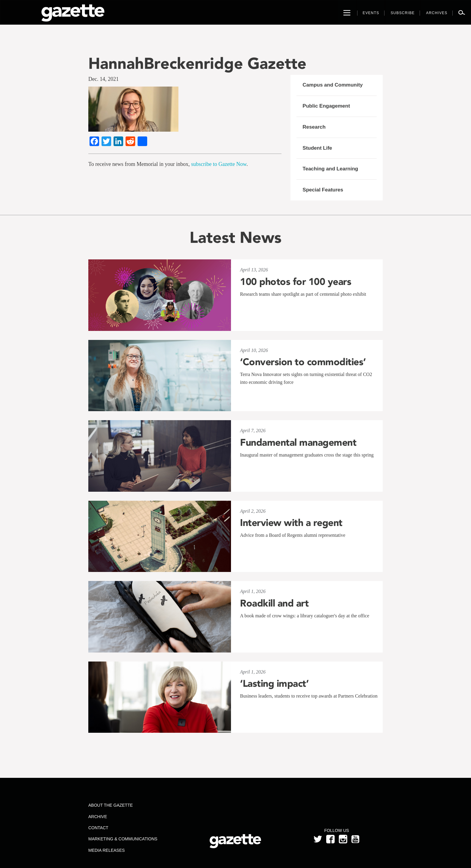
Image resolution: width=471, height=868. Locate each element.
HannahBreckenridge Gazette (197, 63)
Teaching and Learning (330, 169)
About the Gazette (111, 805)
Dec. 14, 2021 (103, 79)
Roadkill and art (274, 603)
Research (314, 127)
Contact (98, 828)
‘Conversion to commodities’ (303, 362)
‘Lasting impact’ (274, 683)
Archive (98, 817)
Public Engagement (326, 106)
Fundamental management (298, 442)
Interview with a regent (291, 523)
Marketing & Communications (123, 839)
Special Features (323, 190)
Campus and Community (333, 85)
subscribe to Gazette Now (219, 164)
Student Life (317, 148)
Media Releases (106, 850)
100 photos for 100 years (296, 282)
